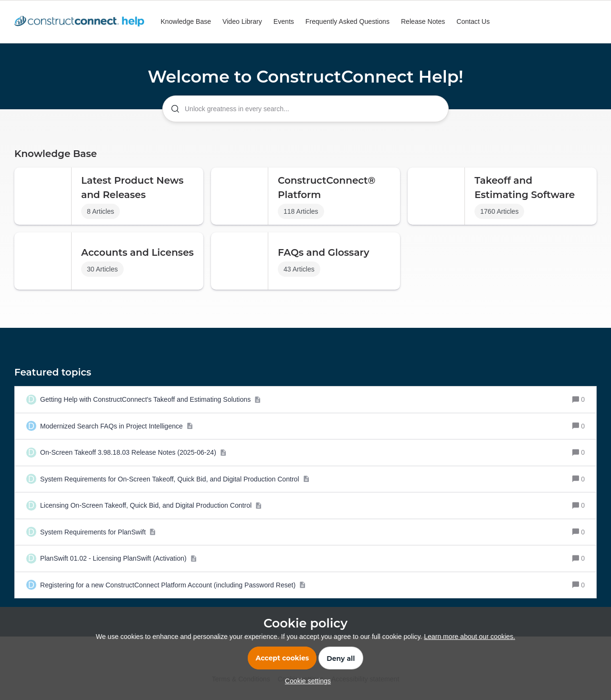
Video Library (242, 21)
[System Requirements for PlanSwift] (98, 532)
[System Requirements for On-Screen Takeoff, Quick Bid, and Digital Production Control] (175, 479)
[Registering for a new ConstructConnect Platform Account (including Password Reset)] (173, 585)
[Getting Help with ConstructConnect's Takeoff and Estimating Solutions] (151, 400)
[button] (305, 681)
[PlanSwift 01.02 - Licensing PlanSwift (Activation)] (118, 559)
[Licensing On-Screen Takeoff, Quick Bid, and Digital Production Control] (151, 506)
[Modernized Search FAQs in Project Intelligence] (116, 426)
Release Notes (423, 21)
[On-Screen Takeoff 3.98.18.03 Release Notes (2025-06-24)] (133, 453)
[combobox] (305, 109)
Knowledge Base (186, 21)
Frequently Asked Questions (348, 21)
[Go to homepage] (82, 22)
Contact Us (473, 21)
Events (284, 21)
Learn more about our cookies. (469, 637)
